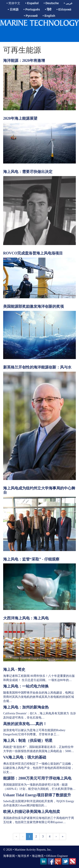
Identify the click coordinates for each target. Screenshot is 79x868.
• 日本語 (13, 9)
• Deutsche (51, 3)
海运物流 (38, 856)
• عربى (68, 3)
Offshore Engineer (57, 856)
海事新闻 (9, 856)
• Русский (31, 16)
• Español (32, 3)
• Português (32, 9)
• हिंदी (48, 9)
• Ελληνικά (64, 9)
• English (49, 16)
